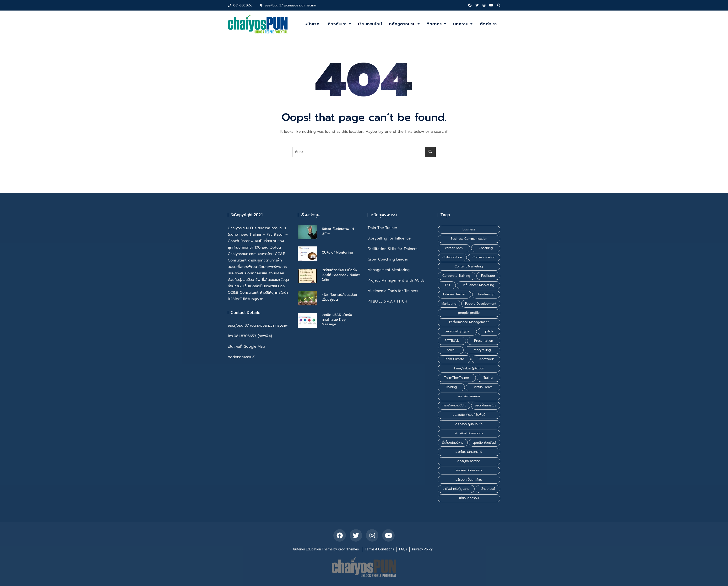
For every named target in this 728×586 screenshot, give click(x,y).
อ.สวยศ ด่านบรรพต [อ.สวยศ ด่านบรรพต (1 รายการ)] (469, 470)
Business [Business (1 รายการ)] (469, 229)
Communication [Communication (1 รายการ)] (484, 257)
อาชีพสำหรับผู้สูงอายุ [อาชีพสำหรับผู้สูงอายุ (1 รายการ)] (456, 489)
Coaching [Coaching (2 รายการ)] (486, 248)
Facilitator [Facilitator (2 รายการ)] (488, 276)
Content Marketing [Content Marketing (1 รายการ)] (469, 266)
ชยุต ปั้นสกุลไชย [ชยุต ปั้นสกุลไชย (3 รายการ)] (486, 405)
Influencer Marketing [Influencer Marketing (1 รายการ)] (479, 285)
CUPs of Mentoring (337, 253)
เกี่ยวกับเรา (337, 24)
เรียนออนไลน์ (370, 24)
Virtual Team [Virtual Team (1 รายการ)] (483, 387)
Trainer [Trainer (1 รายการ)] (489, 378)
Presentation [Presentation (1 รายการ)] (484, 341)
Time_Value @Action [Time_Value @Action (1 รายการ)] (469, 368)
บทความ (461, 24)
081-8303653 (240, 5)
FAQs (403, 549)
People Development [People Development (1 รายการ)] (481, 304)
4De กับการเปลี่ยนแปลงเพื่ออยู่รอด (339, 297)
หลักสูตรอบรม (402, 24)
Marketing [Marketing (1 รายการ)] (449, 304)
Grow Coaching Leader (388, 259)
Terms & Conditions (379, 549)
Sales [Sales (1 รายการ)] (451, 350)
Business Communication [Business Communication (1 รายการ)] (469, 239)
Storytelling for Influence (389, 238)
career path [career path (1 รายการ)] (454, 248)
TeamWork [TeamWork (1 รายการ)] (486, 359)
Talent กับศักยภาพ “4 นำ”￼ (338, 231)
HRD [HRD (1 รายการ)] (447, 285)
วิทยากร (435, 24)
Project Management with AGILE (396, 280)
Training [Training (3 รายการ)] (451, 387)
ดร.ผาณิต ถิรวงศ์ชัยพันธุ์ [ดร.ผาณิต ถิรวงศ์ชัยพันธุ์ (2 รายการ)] (469, 415)
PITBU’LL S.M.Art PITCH (387, 301)
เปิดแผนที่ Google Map (246, 347)
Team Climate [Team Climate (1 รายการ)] (454, 359)
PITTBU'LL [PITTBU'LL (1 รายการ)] (452, 341)
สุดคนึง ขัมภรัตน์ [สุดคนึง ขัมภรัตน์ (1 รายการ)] (484, 443)
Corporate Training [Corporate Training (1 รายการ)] (456, 276)
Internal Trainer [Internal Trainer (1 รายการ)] (454, 294)
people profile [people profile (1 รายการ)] (469, 313)
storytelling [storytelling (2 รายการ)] (482, 350)
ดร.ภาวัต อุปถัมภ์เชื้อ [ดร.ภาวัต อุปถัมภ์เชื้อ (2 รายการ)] (469, 424)
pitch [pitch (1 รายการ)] (489, 331)
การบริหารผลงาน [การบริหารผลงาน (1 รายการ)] (469, 396)
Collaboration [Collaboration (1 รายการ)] (452, 257)
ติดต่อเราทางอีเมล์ (241, 357)
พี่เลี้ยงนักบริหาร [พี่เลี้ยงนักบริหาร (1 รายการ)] (453, 443)
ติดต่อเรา (488, 24)
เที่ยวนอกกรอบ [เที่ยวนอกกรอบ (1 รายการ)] (469, 498)
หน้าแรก (312, 24)
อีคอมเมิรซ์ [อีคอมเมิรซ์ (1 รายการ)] (488, 489)
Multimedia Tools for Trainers (393, 291)
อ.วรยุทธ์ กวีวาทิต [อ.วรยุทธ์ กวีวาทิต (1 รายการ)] (469, 461)
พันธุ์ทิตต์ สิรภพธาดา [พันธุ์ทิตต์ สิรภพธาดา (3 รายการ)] (469, 433)
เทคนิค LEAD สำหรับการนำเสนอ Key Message (337, 320)
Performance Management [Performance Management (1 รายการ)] (469, 322)
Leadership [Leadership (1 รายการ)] (486, 294)
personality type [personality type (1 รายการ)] (457, 331)
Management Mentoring (389, 270)
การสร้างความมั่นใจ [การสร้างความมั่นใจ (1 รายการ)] (454, 405)
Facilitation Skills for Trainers (392, 249)
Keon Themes (348, 549)
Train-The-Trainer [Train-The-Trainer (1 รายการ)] (457, 378)
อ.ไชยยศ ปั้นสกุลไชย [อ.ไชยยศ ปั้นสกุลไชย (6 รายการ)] (469, 480)
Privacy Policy (422, 549)
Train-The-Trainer (382, 228)
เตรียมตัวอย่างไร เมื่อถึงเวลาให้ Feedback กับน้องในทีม (341, 275)
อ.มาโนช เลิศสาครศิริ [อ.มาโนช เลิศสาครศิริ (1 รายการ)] (469, 452)
